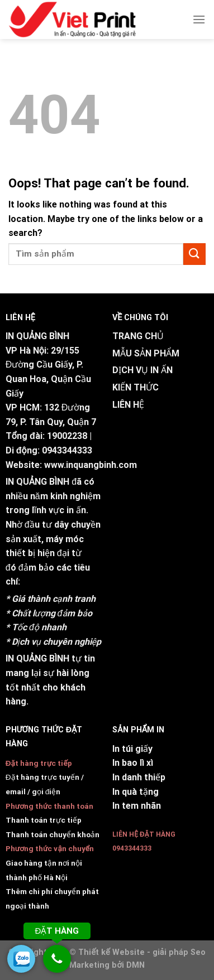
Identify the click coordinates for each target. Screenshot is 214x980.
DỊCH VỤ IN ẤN (142, 370)
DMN (135, 965)
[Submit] (194, 254)
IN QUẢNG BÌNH (37, 482)
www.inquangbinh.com (91, 465)
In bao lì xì (133, 763)
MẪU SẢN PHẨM (146, 353)
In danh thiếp (139, 777)
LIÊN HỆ (128, 405)
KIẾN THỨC (135, 387)
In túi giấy (132, 749)
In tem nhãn (137, 806)
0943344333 (67, 450)
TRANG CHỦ (138, 336)
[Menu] (199, 19)
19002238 (67, 436)
